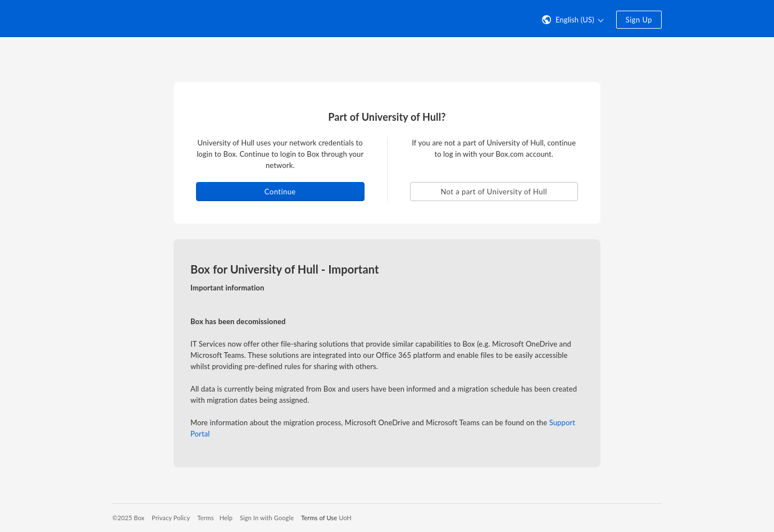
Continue (280, 192)
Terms (205, 518)
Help (226, 518)
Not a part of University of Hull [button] (494, 192)
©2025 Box (128, 518)
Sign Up (639, 20)
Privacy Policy (171, 518)
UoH (345, 518)
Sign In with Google (267, 518)
